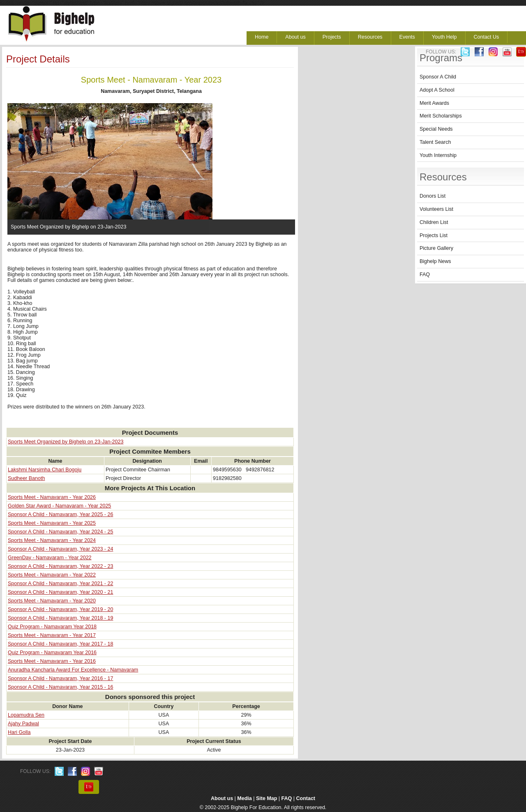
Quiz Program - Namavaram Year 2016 (52, 653)
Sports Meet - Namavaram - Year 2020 (52, 601)
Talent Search (435, 142)
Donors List (433, 196)
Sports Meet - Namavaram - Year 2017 (52, 635)
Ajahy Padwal (23, 724)
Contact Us (487, 37)
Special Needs (436, 129)
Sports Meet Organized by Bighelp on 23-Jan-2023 (66, 442)
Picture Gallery (436, 248)
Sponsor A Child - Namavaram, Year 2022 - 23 (60, 566)
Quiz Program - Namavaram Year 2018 (52, 627)
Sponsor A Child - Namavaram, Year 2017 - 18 (60, 644)
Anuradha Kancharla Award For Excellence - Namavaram (73, 670)
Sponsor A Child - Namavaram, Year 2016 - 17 (60, 678)
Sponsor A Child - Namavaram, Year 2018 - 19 (60, 618)
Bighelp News (435, 261)
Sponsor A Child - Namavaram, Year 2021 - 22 (60, 584)
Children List (434, 222)
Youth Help (444, 37)
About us (295, 37)
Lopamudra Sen (26, 715)
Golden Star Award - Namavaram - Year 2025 (59, 506)
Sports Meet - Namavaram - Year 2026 (52, 497)
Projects (332, 37)
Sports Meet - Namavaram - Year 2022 (52, 575)
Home (262, 37)
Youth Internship (438, 155)
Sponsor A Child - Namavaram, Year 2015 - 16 (60, 687)
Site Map (266, 798)
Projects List (434, 235)
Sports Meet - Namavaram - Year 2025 (52, 523)
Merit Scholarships (441, 116)
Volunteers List (436, 209)
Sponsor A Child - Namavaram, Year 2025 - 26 (60, 514)
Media (244, 798)
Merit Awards (434, 103)
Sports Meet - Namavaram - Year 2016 (52, 661)
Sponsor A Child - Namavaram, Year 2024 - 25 (60, 532)
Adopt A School (437, 90)
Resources (370, 37)
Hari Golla (19, 732)
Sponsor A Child (438, 77)
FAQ (425, 275)
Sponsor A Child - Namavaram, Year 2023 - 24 (60, 549)
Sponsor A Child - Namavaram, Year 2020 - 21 (60, 592)
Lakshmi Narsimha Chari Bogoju (45, 470)
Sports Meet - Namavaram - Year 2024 (52, 540)
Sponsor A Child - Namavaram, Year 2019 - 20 (60, 609)
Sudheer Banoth (26, 478)
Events (407, 37)
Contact (306, 798)
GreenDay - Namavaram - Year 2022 (50, 558)
